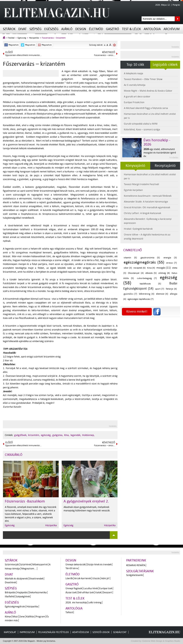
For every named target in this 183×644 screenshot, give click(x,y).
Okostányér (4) (136, 273)
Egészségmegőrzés (15, 606)
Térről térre (72, 568)
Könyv (8, 617)
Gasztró (112, 29)
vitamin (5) (130, 258)
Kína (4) (151, 268)
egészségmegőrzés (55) (144, 262)
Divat (22, 29)
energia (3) (170, 258)
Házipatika (34, 38)
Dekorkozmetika (38, 592)
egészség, (46, 435)
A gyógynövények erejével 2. (86, 501)
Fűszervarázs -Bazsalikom (25, 501)
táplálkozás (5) (150, 284)
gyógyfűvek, (21, 435)
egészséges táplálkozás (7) (141, 299)
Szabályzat (120, 632)
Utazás (96, 578)
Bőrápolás (10, 592)
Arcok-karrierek (83, 578)
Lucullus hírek (91, 588)
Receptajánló (165, 166)
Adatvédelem (81, 632)
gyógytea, (58, 435)
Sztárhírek (26, 564)
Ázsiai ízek (71, 592)
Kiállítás (30, 617)
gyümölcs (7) (130, 294)
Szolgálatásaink (134, 575)
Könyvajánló (135, 166)
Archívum (172, 29)
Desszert (107, 592)
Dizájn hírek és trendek (99, 564)
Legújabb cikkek (165, 65)
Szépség (35, 29)
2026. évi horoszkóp (76, 602)
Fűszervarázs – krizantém (54, 38)
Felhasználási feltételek (53, 632)
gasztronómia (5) (150, 258)
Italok (98, 592)
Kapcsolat (10, 632)
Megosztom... (29, 569)
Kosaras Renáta (136, 565)
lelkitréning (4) (146, 294)
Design (81, 29)
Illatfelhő (10, 596)
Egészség (51, 29)
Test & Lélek (131, 29)
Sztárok (9, 29)
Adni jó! (105, 578)
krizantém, (34, 435)
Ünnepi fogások (74, 588)
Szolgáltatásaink (140, 571)
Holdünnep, (88, 435)
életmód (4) (162, 294)
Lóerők (69, 578)
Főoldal (11, 38)
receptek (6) (139, 268)
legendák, (76, 435)
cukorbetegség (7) (147, 278)
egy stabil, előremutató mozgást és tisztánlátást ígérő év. (160, 153)
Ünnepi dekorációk (76, 564)
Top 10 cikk (135, 65)
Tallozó (69, 612)
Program (40, 617)
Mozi (15, 617)
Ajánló (67, 29)
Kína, (67, 435)
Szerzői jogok (101, 632)
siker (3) (128, 268)
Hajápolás (22, 592)
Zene (22, 617)
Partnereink (136, 560)
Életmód (96, 29)
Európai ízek (106, 588)
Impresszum (27, 632)
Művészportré (40, 564)
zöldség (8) (164, 273)
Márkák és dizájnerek (16, 579)
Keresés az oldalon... (178, 19)
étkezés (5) (151, 273)
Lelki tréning (95, 602)
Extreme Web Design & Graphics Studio (161, 641)
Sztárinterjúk (12, 564)
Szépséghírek (23, 596)
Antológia (152, 29)
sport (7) (160, 289)
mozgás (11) (164, 268)
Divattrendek (36, 579)
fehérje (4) (171, 289)
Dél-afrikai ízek (86, 592)
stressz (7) (171, 263)
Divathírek (10, 582)
